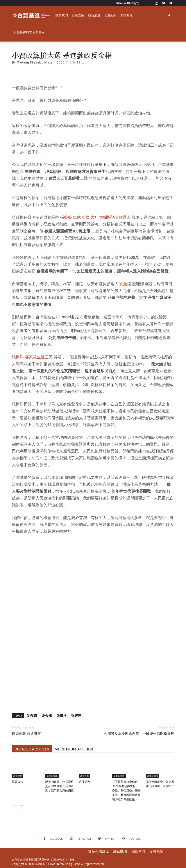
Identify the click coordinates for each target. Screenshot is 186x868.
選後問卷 (84, 782)
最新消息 (94, 15)
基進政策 (78, 15)
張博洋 (62, 715)
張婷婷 (76, 715)
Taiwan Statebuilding (35, 62)
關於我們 (62, 15)
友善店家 (157, 852)
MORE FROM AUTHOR (74, 749)
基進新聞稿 (52, 776)
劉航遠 (125, 284)
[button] (169, 15)
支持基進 (127, 15)
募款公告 (18, 782)
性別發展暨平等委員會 (29, 33)
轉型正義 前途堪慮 (26, 734)
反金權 (47, 715)
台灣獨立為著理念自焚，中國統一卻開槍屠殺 (139, 734)
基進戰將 (120, 852)
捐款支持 (138, 852)
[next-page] (22, 808)
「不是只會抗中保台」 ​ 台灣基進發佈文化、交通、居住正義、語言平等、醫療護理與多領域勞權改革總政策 (126, 791)
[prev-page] (15, 808)
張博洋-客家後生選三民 (32, 357)
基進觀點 (18, 776)
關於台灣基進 (98, 852)
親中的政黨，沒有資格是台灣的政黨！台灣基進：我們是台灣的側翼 (59, 786)
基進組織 (110, 15)
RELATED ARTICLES (32, 749)
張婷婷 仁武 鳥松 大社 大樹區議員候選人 (95, 217)
